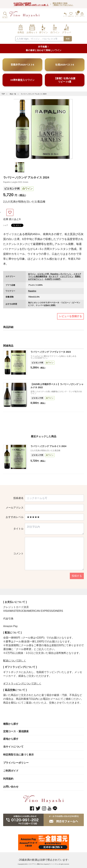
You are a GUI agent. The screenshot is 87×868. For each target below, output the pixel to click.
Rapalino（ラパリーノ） (61, 274)
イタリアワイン (67, 276)
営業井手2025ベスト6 (22, 65)
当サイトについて (13, 747)
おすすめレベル (15, 517)
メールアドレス (15, 508)
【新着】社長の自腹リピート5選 (65, 80)
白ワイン (28, 189)
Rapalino (32, 291)
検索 (68, 39)
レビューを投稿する (70, 316)
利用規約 (8, 779)
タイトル (18, 529)
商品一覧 (13, 94)
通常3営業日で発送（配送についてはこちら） (63, 4)
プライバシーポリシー (16, 763)
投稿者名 (18, 498)
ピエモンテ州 (12, 189)
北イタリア (54, 276)
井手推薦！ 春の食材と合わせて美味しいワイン (44, 48)
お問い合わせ (11, 787)
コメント (18, 554)
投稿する (77, 576)
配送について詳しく (15, 661)
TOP (3, 94)
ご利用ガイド (11, 771)
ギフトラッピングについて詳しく (22, 684)
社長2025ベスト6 (65, 65)
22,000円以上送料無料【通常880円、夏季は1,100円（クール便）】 (31, 4)
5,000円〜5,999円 (53, 279)
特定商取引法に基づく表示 (18, 755)
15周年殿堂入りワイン (22, 80)
